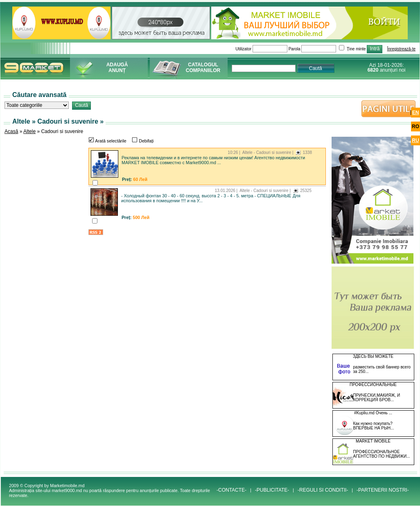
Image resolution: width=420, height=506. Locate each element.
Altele (29, 131)
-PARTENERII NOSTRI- (383, 490)
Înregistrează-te (401, 49)
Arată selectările (107, 141)
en (416, 113)
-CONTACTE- (231, 490)
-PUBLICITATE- (272, 490)
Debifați (143, 141)
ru (415, 140)
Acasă (11, 131)
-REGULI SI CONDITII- (323, 490)
